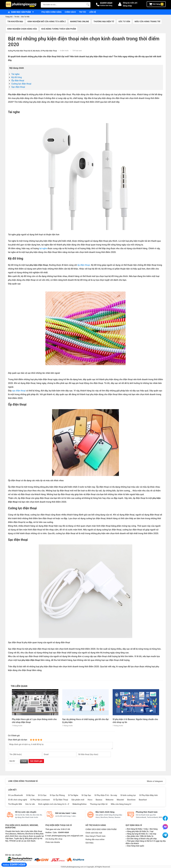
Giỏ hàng (156, 4)
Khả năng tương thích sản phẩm (59, 29)
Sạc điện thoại (18, 87)
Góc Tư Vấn (124, 22)
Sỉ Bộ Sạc (30, 795)
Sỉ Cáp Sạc (86, 795)
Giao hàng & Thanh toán (95, 836)
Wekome (110, 800)
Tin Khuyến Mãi (15, 804)
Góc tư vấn (30, 804)
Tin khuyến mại (15, 22)
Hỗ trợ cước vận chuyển (26, 812)
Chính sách (70, 12)
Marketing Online (80, 22)
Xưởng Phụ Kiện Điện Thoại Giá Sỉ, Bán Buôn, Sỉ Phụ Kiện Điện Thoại (32, 51)
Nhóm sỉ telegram (155, 781)
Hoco (90, 800)
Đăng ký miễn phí (130, 3)
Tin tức (82, 12)
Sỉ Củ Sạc (42, 795)
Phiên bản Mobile (53, 842)
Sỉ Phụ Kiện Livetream (40, 800)
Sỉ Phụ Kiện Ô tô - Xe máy (106, 795)
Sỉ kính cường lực (128, 795)
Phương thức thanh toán (147, 812)
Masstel (120, 800)
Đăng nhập (127, 6)
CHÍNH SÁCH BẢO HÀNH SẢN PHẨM (101, 829)
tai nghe (43, 248)
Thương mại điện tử (104, 22)
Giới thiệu (90, 843)
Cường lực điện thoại (21, 84)
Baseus (99, 800)
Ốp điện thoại (18, 81)
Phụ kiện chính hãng (52, 12)
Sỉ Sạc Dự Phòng (57, 795)
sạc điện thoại (19, 391)
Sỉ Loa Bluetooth (15, 795)
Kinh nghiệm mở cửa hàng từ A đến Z (47, 22)
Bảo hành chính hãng (105, 812)
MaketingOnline (80, 804)
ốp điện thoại (83, 265)
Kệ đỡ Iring (17, 77)
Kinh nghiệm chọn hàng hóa (22, 29)
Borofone (131, 800)
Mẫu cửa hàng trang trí (147, 22)
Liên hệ (93, 12)
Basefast (143, 800)
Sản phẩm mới (78, 800)
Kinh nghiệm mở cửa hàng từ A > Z (54, 804)
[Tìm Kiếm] (88, 4)
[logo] (22, 5)
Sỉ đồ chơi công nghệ (18, 800)
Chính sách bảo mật (94, 833)
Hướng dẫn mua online (95, 839)
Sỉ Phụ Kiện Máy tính (148, 795)
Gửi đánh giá (36, 761)
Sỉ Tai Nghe (73, 795)
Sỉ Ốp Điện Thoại (61, 800)
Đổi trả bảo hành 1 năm (66, 813)
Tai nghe (15, 74)
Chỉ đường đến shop (54, 839)
